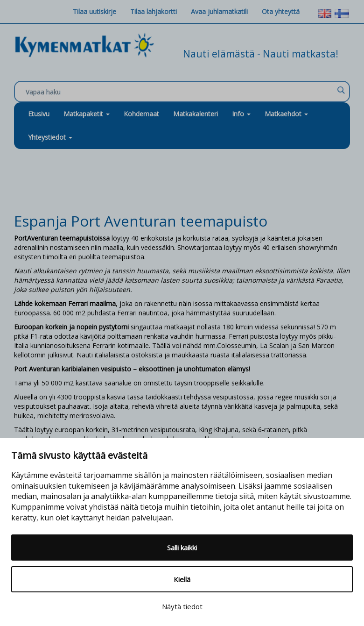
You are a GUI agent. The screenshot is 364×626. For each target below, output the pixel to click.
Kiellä (182, 579)
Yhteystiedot (50, 137)
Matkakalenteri (196, 114)
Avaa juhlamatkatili (219, 11)
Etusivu (39, 114)
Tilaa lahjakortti (154, 11)
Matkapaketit (87, 114)
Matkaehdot (286, 114)
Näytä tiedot (182, 606)
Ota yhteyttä (281, 11)
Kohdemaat (141, 114)
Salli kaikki (182, 548)
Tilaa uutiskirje (94, 11)
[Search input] (180, 92)
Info (241, 114)
